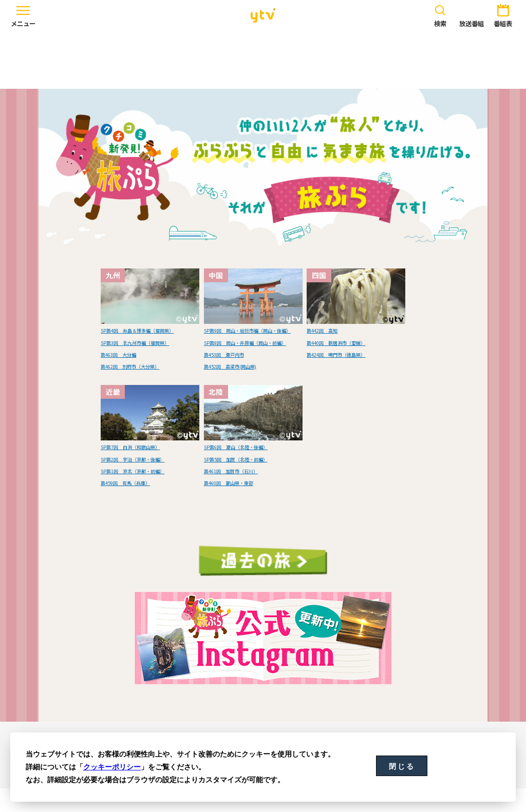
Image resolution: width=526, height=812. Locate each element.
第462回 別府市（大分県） (146, 389)
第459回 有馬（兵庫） (139, 506)
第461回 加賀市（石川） (246, 494)
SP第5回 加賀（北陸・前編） (253, 482)
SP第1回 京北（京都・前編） (150, 494)
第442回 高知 (331, 330)
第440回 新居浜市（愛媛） (352, 342)
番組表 (503, 14)
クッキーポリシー (112, 767)
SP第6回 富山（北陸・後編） (253, 470)
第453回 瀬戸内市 (235, 377)
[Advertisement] (263, 60)
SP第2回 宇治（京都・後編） (150, 482)
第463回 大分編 (128, 377)
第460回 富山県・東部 (242, 506)
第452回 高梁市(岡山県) (245, 389)
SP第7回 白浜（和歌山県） (147, 470)
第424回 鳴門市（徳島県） (352, 354)
